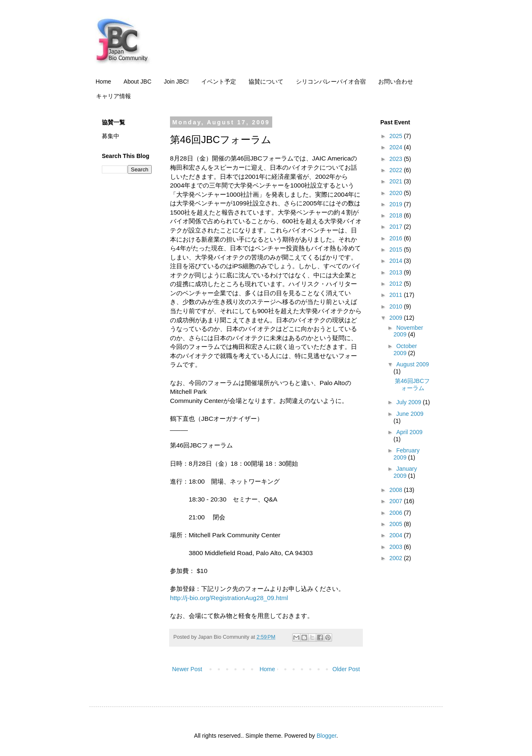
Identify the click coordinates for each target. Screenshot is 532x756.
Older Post (346, 669)
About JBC (137, 82)
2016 (397, 238)
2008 (397, 490)
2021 (397, 181)
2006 (397, 513)
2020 (397, 193)
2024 (397, 147)
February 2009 (407, 454)
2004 (397, 535)
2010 (397, 306)
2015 (397, 250)
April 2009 (409, 432)
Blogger (326, 736)
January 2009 (405, 472)
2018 (397, 215)
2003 (397, 547)
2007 (397, 501)
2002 (397, 558)
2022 (397, 170)
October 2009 (405, 350)
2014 (397, 261)
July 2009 (409, 402)
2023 (397, 159)
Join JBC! (176, 82)
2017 (397, 227)
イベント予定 (219, 82)
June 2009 (410, 414)
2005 (397, 524)
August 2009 (413, 364)
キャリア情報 (113, 96)
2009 (397, 318)
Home (103, 82)
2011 (397, 295)
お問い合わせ (396, 82)
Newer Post (187, 669)
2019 (397, 204)
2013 (397, 272)
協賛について (266, 82)
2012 (397, 284)
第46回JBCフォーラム (412, 384)
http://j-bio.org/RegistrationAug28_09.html (229, 598)
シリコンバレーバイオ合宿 (331, 82)
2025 (397, 136)
